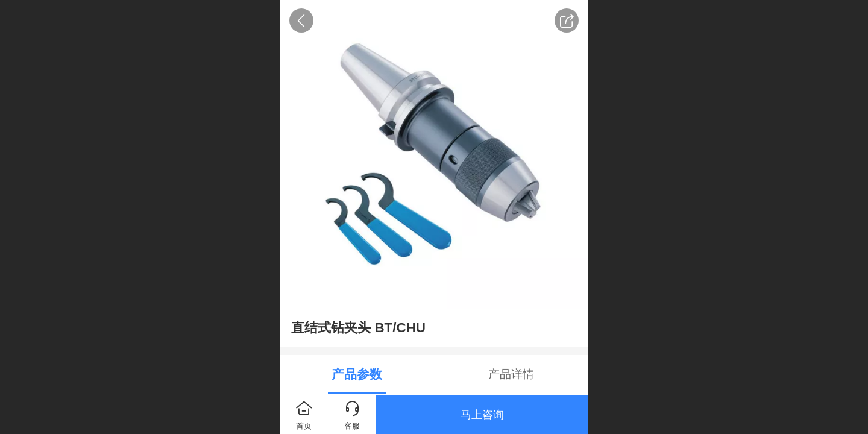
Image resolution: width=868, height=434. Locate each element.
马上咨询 (482, 415)
